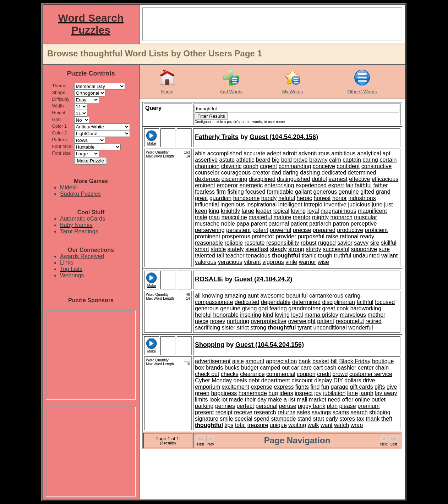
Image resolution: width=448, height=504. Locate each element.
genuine (349, 192)
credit (324, 374)
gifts (380, 387)
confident (348, 166)
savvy (361, 243)
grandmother (304, 308)
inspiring (251, 315)
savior (345, 243)
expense (261, 387)
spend (262, 419)
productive (350, 230)
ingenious (233, 204)
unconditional (330, 328)
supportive (364, 249)
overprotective (269, 321)
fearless (205, 192)
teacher (235, 256)
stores (347, 419)
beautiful (297, 296)
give (392, 387)
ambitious (343, 153)
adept (274, 153)
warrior (308, 262)
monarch (342, 217)
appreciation (281, 361)
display (323, 380)
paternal (279, 224)
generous (325, 192)
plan (332, 406)
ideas (286, 393)
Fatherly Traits (217, 137)
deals (240, 380)
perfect (245, 406)
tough (325, 256)
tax (360, 419)
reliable (234, 243)
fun (325, 387)
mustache (207, 224)
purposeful (311, 236)
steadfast (257, 249)
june (377, 204)
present (204, 412)
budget (250, 368)
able (200, 153)
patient (299, 224)
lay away (386, 393)
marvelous (353, 315)
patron (341, 224)
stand (304, 419)
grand (383, 192)
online (363, 400)
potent (260, 230)
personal (266, 406)
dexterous (207, 179)
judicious (359, 204)
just (389, 204)
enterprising (279, 185)
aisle (238, 361)
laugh (367, 393)
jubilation (334, 393)
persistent (238, 230)
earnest (338, 179)
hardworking (366, 308)
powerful (280, 230)
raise (332, 236)
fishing (236, 192)
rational (349, 236)
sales (303, 412)
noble (228, 224)
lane (353, 393)
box (200, 368)
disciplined (262, 179)
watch (342, 425)
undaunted (366, 256)
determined (362, 173)
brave (301, 160)
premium (368, 406)
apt (386, 153)
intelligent (290, 204)
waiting (297, 425)
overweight (302, 321)
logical (281, 211)
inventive (335, 204)
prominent (207, 236)
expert (336, 185)
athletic (245, 160)
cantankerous (326, 296)
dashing (310, 173)
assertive (206, 160)
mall (302, 400)
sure (384, 249)
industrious (362, 198)
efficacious (385, 179)
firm (221, 192)
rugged (327, 243)
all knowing (209, 296)
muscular (365, 217)
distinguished (293, 179)
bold (286, 160)
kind (268, 315)
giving (250, 308)
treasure (258, 425)
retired (373, 321)
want (327, 425)
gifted (367, 192)
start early (326, 419)
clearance (252, 374)
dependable (276, 302)
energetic (251, 185)
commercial (281, 374)
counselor (207, 173)
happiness (224, 393)
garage (340, 387)
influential (207, 204)
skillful (389, 243)
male (201, 217)
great (201, 198)
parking (204, 406)
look (215, 400)
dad (276, 173)
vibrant (252, 262)
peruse (288, 406)
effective (359, 179)
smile (226, 419)
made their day (248, 400)
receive (243, 412)
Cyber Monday (213, 380)
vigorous (273, 262)
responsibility (283, 243)
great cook (336, 308)
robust (308, 243)
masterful (260, 217)
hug (273, 393)
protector (263, 236)
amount (255, 361)
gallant (303, 192)
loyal (313, 211)
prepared (324, 230)
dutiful (319, 179)
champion (207, 166)
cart (318, 368)
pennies (225, 406)
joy (318, 393)
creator (261, 173)
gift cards (362, 387)
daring (290, 173)
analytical (369, 153)
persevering (210, 230)
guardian (220, 198)
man (214, 217)
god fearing (273, 308)
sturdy (313, 249)
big (276, 160)
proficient (376, 230)
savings (321, 412)
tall (220, 256)
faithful (363, 185)
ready (367, 236)
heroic (304, 198)
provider (286, 236)
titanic (309, 256)
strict (243, 328)
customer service (371, 374)
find (315, 387)
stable (218, 249)
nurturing (238, 321)
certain (388, 160)
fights (302, 387)
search (359, 412)
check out (207, 374)
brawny (318, 160)
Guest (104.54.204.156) (284, 137)
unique (278, 425)
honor (340, 198)
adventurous (314, 153)
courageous (236, 173)
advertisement (213, 361)
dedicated (334, 173)
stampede (283, 419)
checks (230, 374)
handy (269, 198)
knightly (230, 211)
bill (334, 361)
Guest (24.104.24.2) (263, 279)
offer (348, 400)
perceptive (364, 224)
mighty (320, 217)
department (276, 380)
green (202, 393)
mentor (302, 217)
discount (302, 380)
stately (236, 249)
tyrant (305, 328)
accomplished (225, 153)
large (248, 211)
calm (335, 160)
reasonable (209, 243)
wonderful (360, 328)
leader (264, 211)
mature (282, 217)
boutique (383, 361)
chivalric (231, 166)
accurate (254, 153)
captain (352, 160)
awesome (272, 296)
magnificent (372, 211)
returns (286, 412)
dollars (353, 380)
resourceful (350, 321)
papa (243, 224)
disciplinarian (339, 302)
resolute (255, 243)
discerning (234, 179)
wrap (357, 425)
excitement (236, 387)
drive (369, 380)
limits (201, 400)
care (306, 368)
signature (207, 419)
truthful (342, 256)
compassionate (214, 302)
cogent (268, 166)
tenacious (258, 256)
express (284, 387)
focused (255, 192)
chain (382, 368)
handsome (247, 198)
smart (202, 249)
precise (302, 230)
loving (298, 211)
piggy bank (312, 406)
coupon (306, 374)
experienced (311, 185)
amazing (235, 296)
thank (373, 419)
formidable (280, 192)
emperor (227, 185)
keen (201, 211)
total (240, 425)
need (334, 400)
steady (278, 249)
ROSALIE (209, 279)
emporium (207, 387)
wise (323, 262)
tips (229, 425)
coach (251, 166)
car (295, 368)
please (348, 406)
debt (254, 380)
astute (227, 160)
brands (214, 368)
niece (202, 321)
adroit (290, 153)
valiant (389, 256)
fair (349, 185)
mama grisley (321, 315)
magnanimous (338, 211)
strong (296, 249)
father (381, 185)
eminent (205, 185)
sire (375, 243)
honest (322, 198)
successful (336, 249)
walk (313, 425)
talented (205, 256)
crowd (340, 374)
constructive (376, 166)
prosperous (236, 236)
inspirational (261, 204)
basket (321, 361)
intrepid (313, 204)
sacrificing (207, 328)
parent (259, 224)
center (366, 368)
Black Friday (355, 361)
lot (225, 400)
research (265, 412)
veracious (230, 262)
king (214, 211)
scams (341, 412)
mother (377, 315)
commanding (295, 166)
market (318, 400)
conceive (324, 166)
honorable (226, 315)
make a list (282, 400)
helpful (287, 198)
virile (291, 262)
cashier (347, 368)
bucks (232, 368)
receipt (224, 412)
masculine (234, 217)
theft (387, 419)
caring (370, 160)
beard (263, 160)
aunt (253, 296)
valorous (206, 262)
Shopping (210, 345)
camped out (275, 368)
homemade (253, 393)
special (244, 419)
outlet (379, 400)
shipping (380, 412)
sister (229, 328)
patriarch (320, 224)
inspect (304, 393)
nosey (218, 321)
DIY (338, 380)
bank (305, 361)
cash (330, 368)
